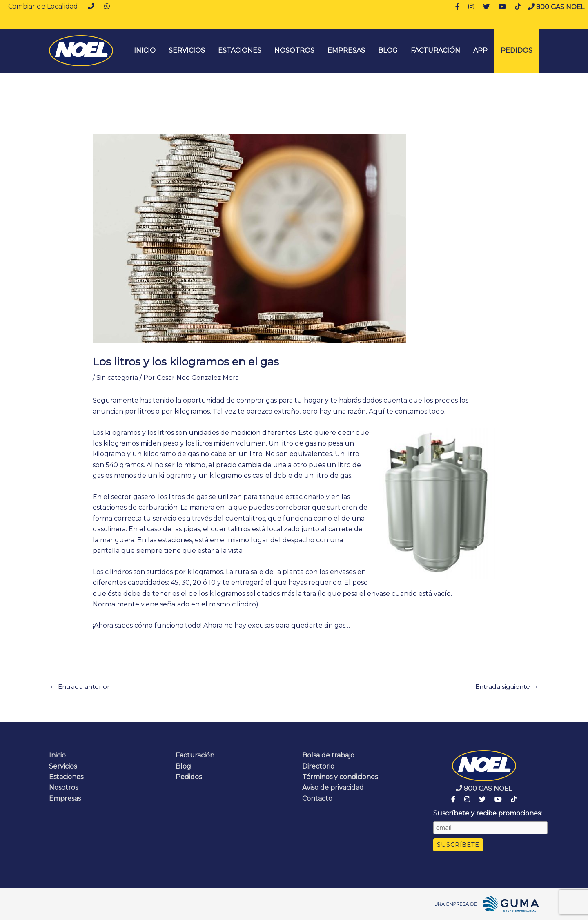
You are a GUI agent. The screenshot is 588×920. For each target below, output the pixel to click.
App (480, 50)
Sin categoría (118, 378)
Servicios (187, 50)
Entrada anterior (81, 687)
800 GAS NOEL (555, 7)
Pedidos (517, 50)
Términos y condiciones (340, 777)
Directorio (318, 766)
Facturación (435, 50)
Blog (388, 50)
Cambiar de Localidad (43, 6)
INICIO (145, 50)
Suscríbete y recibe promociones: (488, 813)
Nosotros (294, 50)
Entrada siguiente (505, 687)
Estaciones (240, 50)
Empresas (346, 50)
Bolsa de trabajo (328, 756)
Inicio (57, 756)
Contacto (317, 799)
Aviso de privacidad (333, 788)
